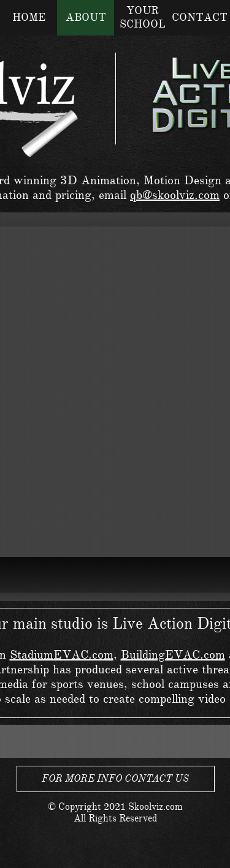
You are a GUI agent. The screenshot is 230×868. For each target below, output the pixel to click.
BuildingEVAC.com (173, 655)
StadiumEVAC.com (62, 655)
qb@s (144, 195)
